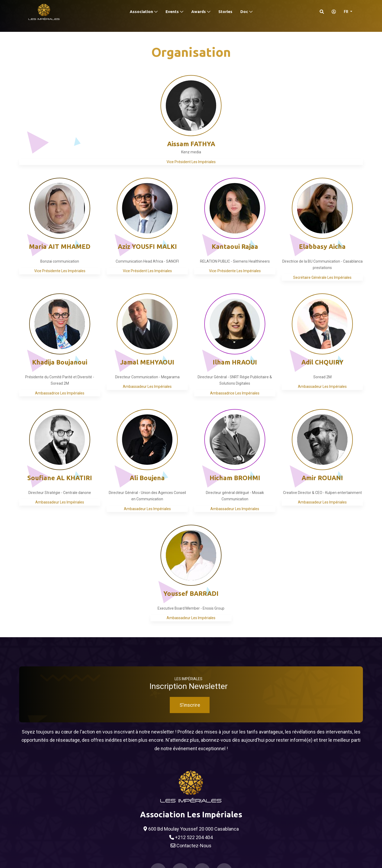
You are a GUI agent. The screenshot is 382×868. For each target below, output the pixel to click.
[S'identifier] (332, 12)
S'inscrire (190, 705)
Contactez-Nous (191, 846)
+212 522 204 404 (191, 837)
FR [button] (346, 12)
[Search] (322, 12)
